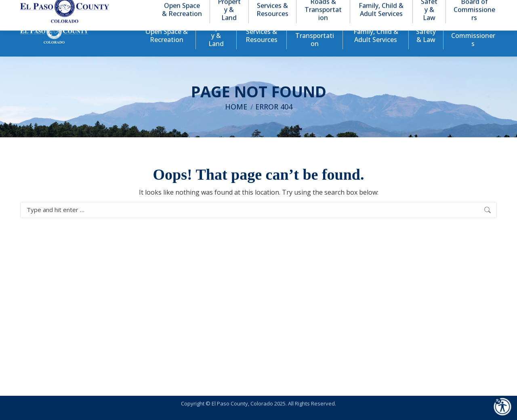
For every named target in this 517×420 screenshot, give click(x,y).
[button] (457, 7)
